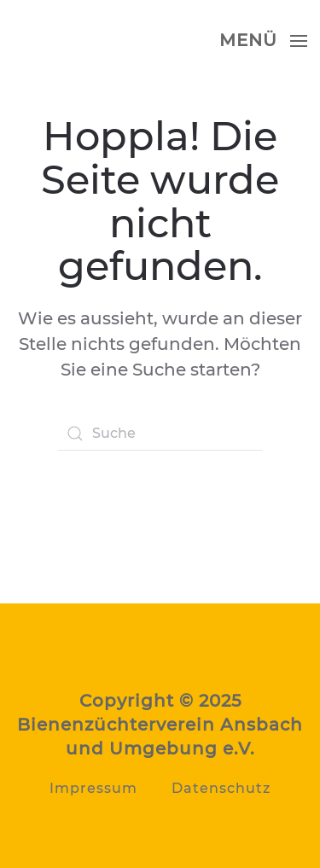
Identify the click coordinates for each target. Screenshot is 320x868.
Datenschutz (221, 788)
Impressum (93, 788)
